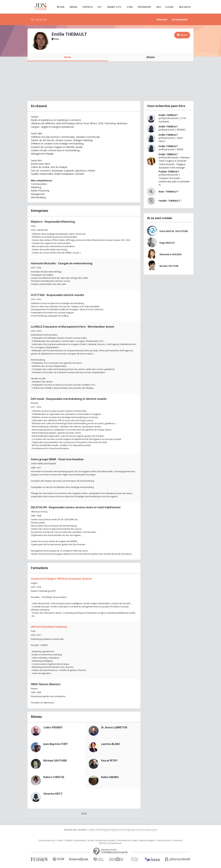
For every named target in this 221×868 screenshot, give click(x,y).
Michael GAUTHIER (55, 761)
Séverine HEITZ (53, 794)
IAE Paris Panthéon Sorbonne (49, 627)
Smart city (114, 7)
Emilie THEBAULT (168, 115)
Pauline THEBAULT (169, 171)
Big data (185, 7)
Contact (60, 841)
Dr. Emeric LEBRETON (114, 727)
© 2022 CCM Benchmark (111, 843)
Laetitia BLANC (111, 744)
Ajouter (184, 35)
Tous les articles (163, 841)
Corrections (177, 841)
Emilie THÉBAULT (168, 154)
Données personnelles (106, 841)
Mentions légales (147, 841)
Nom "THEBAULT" (169, 192)
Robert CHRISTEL (54, 777)
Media (74, 7)
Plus (84, 813)
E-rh (130, 7)
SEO (159, 7)
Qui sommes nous (47, 841)
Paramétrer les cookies (128, 841)
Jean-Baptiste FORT (56, 744)
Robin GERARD (110, 777)
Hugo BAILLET (167, 243)
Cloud (169, 7)
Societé (91, 841)
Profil (68, 57)
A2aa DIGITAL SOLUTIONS (174, 231)
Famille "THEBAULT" (170, 201)
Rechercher (41, 19)
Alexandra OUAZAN (170, 254)
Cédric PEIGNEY (53, 727)
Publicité (69, 841)
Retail (61, 7)
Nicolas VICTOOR (169, 266)
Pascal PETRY (109, 761)
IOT (100, 7)
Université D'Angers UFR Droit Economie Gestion (61, 579)
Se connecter (180, 19)
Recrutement (80, 841)
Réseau (151, 57)
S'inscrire (162, 19)
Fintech (88, 7)
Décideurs (144, 7)
